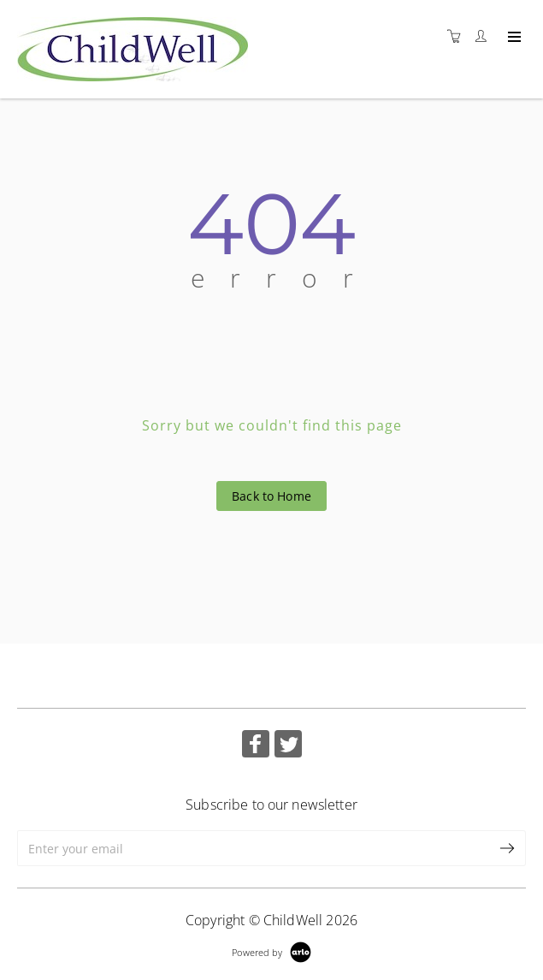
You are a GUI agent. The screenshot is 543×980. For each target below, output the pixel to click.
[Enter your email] (254, 848)
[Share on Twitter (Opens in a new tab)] (288, 746)
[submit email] (508, 848)
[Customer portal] (485, 36)
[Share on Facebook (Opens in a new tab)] (256, 746)
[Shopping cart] (458, 36)
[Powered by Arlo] (271, 950)
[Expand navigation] (513, 38)
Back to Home (271, 496)
